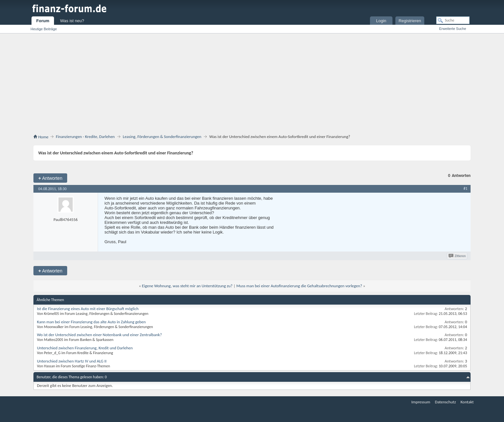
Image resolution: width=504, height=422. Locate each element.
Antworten (50, 178)
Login (381, 21)
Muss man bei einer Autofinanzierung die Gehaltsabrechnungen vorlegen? (299, 286)
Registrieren (410, 21)
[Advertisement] (252, 82)
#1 (465, 188)
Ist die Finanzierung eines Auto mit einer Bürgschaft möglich (88, 309)
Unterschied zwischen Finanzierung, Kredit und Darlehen (85, 348)
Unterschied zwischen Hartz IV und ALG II (72, 361)
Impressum (421, 402)
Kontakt (467, 402)
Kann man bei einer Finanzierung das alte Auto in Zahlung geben (91, 322)
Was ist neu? (72, 21)
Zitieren (458, 256)
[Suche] (453, 20)
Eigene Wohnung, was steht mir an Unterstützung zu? (187, 286)
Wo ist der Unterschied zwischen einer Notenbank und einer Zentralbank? (99, 335)
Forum (43, 21)
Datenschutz (445, 402)
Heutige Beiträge (44, 29)
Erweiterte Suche (453, 29)
